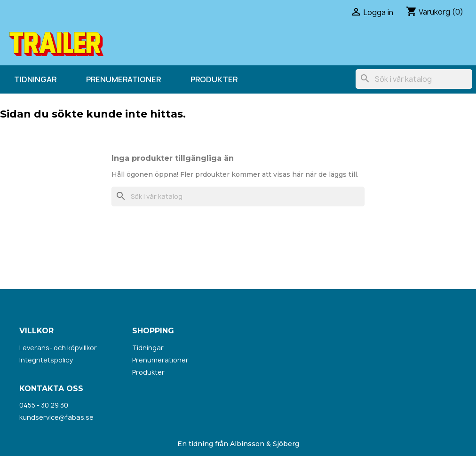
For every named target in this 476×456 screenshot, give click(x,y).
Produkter (214, 79)
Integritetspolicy (46, 360)
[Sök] (414, 79)
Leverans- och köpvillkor (58, 348)
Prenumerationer (123, 79)
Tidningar (35, 79)
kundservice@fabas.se (56, 417)
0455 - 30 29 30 (44, 405)
